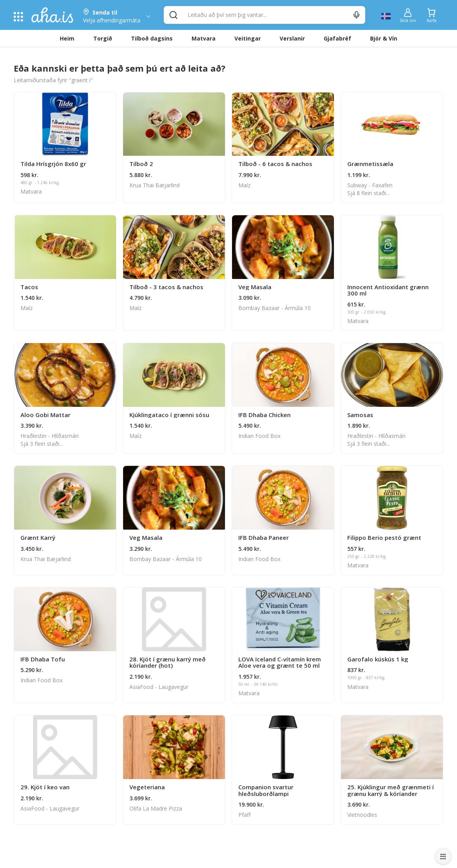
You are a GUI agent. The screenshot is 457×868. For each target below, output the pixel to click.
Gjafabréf (337, 38)
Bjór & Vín (384, 38)
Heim (67, 38)
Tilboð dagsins (152, 38)
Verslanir (292, 38)
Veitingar (248, 38)
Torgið (103, 38)
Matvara (204, 38)
